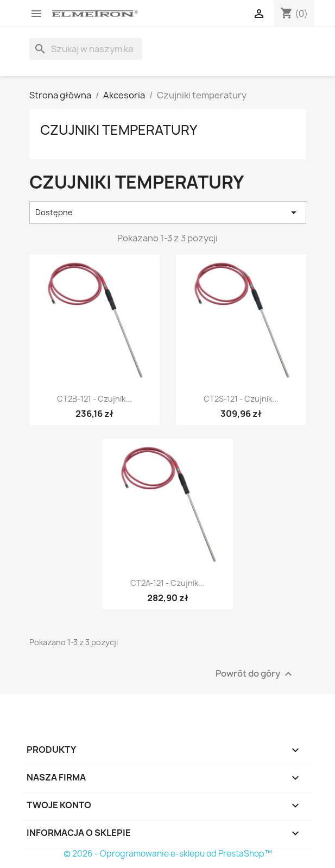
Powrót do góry (255, 674)
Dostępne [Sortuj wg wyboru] (168, 213)
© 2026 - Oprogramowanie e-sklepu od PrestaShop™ (168, 854)
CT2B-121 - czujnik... (94, 399)
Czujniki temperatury (119, 130)
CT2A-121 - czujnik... (167, 583)
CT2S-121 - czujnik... (241, 399)
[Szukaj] (86, 49)
